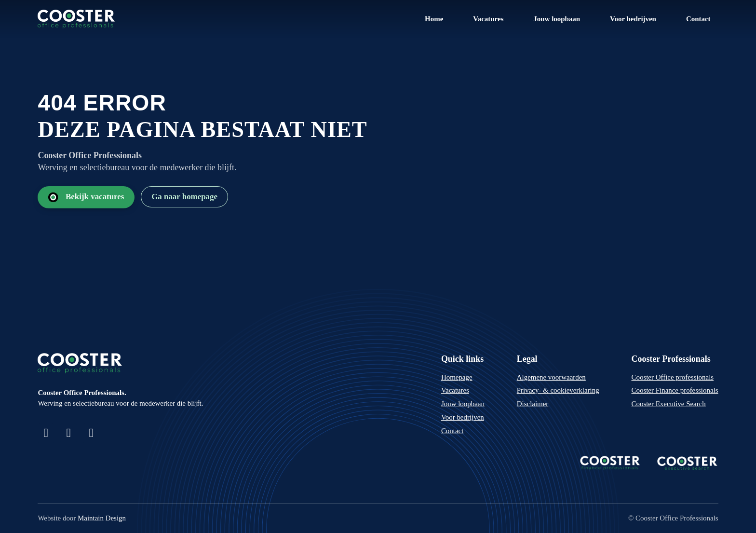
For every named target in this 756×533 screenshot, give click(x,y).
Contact (698, 19)
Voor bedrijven (633, 19)
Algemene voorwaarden (551, 377)
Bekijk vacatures (86, 197)
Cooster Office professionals (673, 377)
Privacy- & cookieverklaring (558, 390)
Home (434, 19)
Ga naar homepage (184, 197)
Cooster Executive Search (669, 404)
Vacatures (488, 19)
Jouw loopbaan (557, 19)
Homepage (457, 377)
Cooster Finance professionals (675, 390)
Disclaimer (533, 404)
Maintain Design (102, 518)
